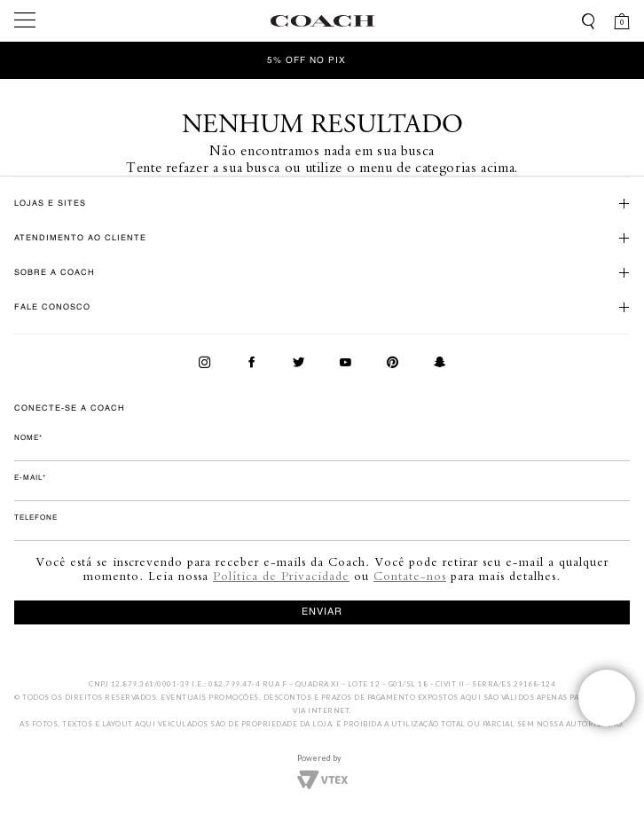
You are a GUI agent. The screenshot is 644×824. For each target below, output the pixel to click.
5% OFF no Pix (306, 60)
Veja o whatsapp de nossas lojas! (607, 698)
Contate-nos (410, 576)
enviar (322, 612)
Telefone (36, 518)
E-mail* (30, 478)
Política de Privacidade (281, 576)
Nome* (28, 438)
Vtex (322, 777)
